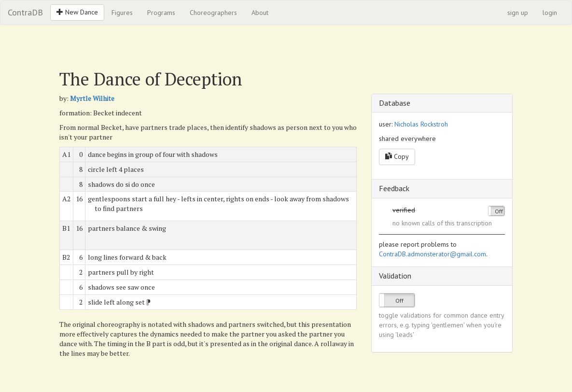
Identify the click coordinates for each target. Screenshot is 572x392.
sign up (518, 13)
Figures (122, 13)
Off (499, 211)
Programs (161, 13)
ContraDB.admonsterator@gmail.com (432, 254)
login (550, 13)
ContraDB (25, 12)
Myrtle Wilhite (92, 98)
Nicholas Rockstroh (421, 124)
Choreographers (213, 13)
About (260, 13)
